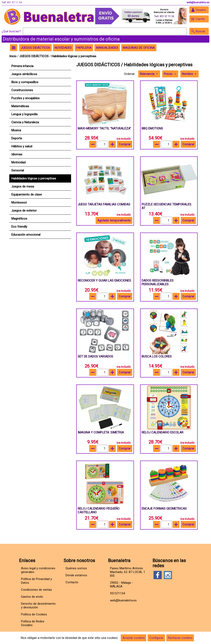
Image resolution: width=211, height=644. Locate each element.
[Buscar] (105, 31)
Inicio (13, 56)
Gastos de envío (32, 597)
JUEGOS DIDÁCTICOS (34, 56)
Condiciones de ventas (36, 590)
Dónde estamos (76, 575)
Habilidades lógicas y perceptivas (74, 56)
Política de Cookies (34, 614)
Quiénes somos (76, 568)
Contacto (72, 582)
